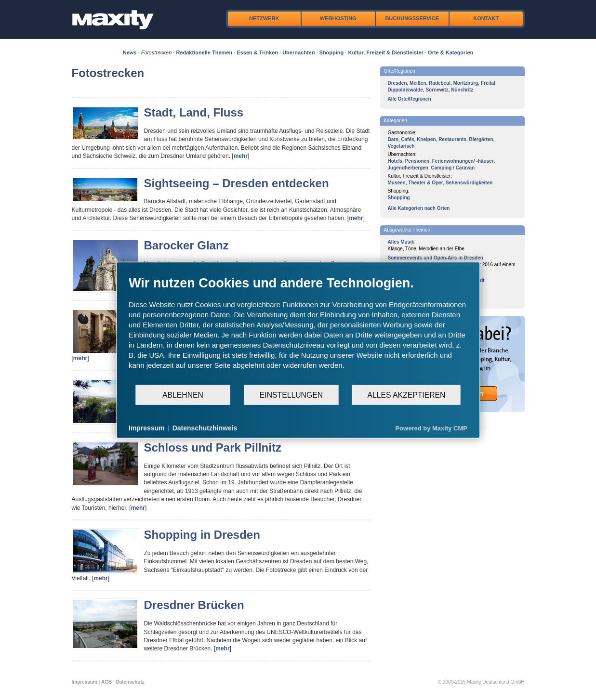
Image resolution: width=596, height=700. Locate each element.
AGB (106, 682)
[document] (298, 330)
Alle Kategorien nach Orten (419, 208)
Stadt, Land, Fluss (194, 112)
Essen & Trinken (257, 52)
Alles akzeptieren (406, 395)
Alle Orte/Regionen (410, 99)
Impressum (85, 682)
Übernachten (298, 52)
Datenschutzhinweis (205, 428)
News (130, 52)
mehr (241, 156)
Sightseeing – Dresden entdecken (237, 183)
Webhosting (338, 18)
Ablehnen (183, 395)
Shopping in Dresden (202, 535)
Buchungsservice (412, 18)
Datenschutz (130, 682)
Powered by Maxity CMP (431, 428)
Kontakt (486, 18)
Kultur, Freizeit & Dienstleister (385, 52)
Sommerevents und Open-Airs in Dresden (436, 258)
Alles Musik (401, 242)
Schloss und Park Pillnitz (213, 447)
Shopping (332, 52)
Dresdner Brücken (194, 605)
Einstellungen (291, 395)
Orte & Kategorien (450, 52)
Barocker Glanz (186, 245)
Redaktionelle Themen (204, 52)
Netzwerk (264, 18)
